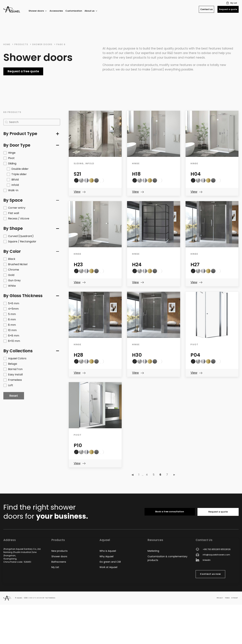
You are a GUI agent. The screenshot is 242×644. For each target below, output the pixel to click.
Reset (14, 396)
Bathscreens (59, 562)
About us (91, 11)
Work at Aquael (108, 567)
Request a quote (228, 9)
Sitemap (235, 598)
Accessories (56, 11)
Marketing (153, 551)
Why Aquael (106, 556)
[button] (232, 3)
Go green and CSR (110, 562)
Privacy (220, 598)
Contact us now (210, 574)
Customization (74, 11)
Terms (227, 598)
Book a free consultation (170, 512)
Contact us (206, 9)
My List (55, 567)
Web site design (36, 598)
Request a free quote (23, 71)
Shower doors (38, 11)
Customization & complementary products (167, 558)
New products (59, 551)
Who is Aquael (108, 551)
